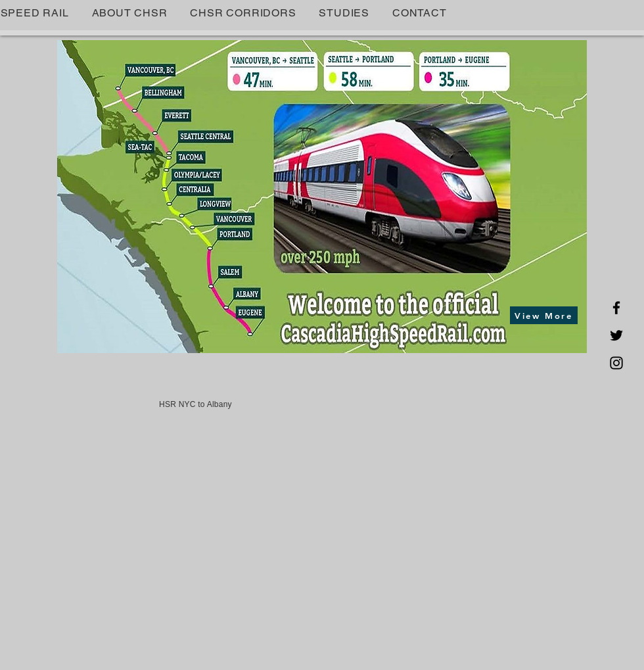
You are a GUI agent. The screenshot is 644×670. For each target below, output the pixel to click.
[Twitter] (616, 335)
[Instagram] (616, 363)
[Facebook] (616, 308)
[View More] (544, 315)
